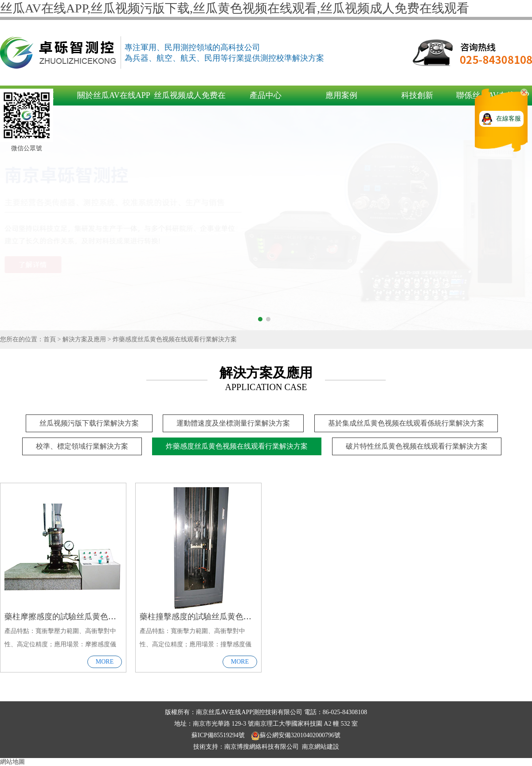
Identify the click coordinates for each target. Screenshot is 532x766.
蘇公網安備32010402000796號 (296, 735)
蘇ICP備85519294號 (219, 735)
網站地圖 (12, 762)
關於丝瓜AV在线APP (114, 95)
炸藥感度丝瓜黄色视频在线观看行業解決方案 (175, 339)
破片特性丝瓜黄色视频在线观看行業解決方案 (417, 446)
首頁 (50, 339)
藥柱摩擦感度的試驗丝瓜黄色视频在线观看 (80, 617)
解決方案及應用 (84, 339)
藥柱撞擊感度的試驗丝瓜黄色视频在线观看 (215, 617)
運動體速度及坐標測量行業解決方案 (233, 423)
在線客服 (509, 119)
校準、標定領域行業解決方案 (82, 446)
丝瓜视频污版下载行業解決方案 (89, 423)
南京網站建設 (321, 747)
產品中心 (266, 95)
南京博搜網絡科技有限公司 (262, 747)
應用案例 (341, 95)
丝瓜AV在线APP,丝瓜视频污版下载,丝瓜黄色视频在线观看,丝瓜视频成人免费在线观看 (235, 8)
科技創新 (417, 95)
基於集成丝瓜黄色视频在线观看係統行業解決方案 (406, 423)
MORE (105, 662)
